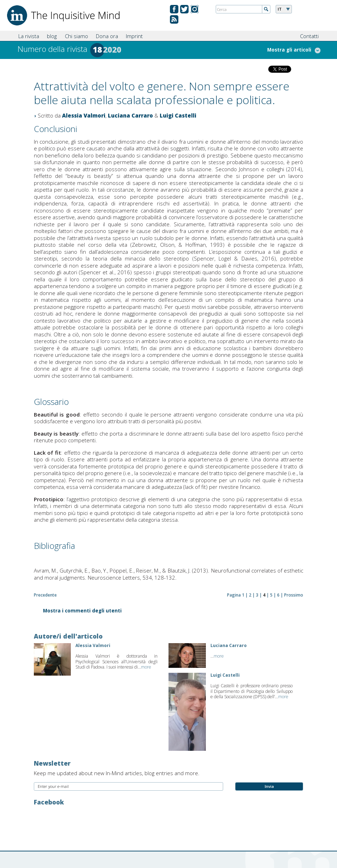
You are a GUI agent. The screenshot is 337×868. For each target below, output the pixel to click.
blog (52, 36)
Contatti (309, 36)
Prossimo (294, 595)
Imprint (134, 36)
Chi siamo (76, 36)
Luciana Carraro (130, 115)
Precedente (45, 595)
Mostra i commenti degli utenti (82, 611)
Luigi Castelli (178, 115)
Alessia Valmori (84, 115)
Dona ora (107, 36)
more (146, 667)
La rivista (29, 36)
